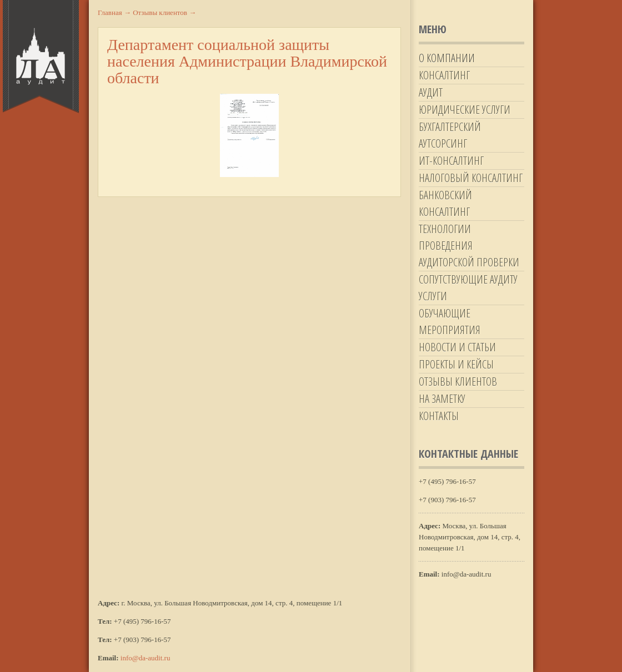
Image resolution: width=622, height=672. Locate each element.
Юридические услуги (465, 110)
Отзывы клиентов (458, 382)
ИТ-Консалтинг (451, 161)
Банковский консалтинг (445, 203)
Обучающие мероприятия (450, 322)
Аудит (431, 92)
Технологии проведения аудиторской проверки (469, 246)
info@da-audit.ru (146, 658)
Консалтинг (444, 75)
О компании (447, 58)
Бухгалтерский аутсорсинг (450, 135)
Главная (114, 12)
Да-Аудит (41, 57)
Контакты (439, 416)
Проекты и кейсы (456, 364)
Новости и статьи (457, 347)
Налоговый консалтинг (471, 178)
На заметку (442, 399)
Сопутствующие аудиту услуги (468, 288)
